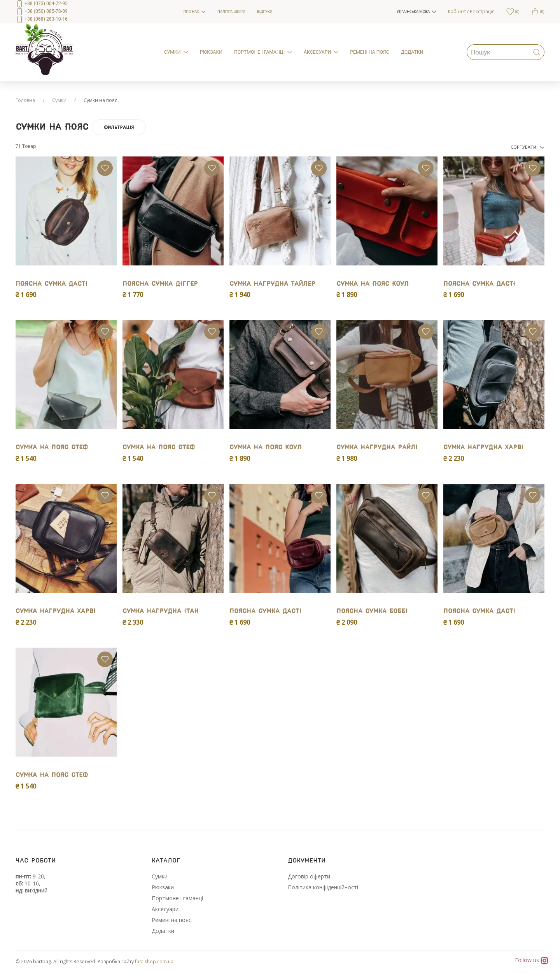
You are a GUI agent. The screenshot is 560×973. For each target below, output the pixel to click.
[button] (416, 12)
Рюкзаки (163, 887)
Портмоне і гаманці (177, 898)
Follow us (532, 961)
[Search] (506, 52)
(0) (538, 12)
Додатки (163, 931)
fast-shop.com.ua (154, 962)
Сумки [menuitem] (176, 52)
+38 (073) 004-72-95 (42, 4)
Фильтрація (119, 127)
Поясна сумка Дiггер (160, 284)
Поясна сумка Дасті (52, 284)
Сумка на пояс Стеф (52, 447)
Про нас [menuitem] (195, 12)
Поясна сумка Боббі (372, 611)
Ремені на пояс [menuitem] (369, 52)
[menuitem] (94, 12)
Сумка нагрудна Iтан (161, 611)
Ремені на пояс (171, 920)
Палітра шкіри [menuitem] (231, 11)
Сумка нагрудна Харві (483, 447)
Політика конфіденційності (323, 887)
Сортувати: (528, 147)
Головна (25, 100)
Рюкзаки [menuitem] (211, 52)
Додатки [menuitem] (412, 52)
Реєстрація (482, 11)
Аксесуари (165, 909)
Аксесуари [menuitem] (321, 52)
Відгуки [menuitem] (265, 11)
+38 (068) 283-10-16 (42, 19)
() (513, 12)
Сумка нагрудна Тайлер (272, 284)
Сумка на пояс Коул (373, 284)
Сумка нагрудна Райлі (377, 447)
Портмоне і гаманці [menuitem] (263, 52)
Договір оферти (309, 876)
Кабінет (457, 11)
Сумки (59, 100)
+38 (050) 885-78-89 (42, 11)
